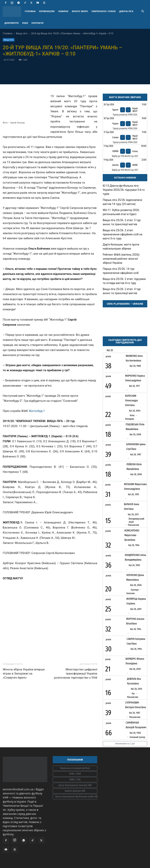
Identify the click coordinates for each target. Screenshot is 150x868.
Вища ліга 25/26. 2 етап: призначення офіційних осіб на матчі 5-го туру (123, 234)
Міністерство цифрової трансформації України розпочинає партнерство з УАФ (76, 674)
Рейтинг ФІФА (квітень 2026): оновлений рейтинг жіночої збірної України (121, 259)
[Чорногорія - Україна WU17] (125, 124)
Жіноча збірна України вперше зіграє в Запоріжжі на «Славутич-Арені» (24, 674)
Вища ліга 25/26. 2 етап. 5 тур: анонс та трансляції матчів (122, 222)
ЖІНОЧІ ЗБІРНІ (80, 11)
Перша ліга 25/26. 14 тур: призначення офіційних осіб (121, 271)
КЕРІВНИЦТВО (47, 11)
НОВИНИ (63, 11)
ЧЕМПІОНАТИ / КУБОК (104, 11)
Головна (8, 33)
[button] (143, 11)
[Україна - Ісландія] (125, 151)
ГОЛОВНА (30, 11)
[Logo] (13, 11)
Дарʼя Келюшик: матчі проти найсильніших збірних (121, 247)
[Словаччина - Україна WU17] (125, 137)
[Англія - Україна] (125, 165)
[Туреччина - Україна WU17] (125, 110)
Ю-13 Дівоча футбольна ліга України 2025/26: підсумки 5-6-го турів (124, 190)
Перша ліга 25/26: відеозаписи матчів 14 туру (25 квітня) (122, 202)
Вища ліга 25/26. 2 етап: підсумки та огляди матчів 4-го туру (124, 281)
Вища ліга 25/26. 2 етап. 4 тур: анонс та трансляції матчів (122, 291)
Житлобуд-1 (37, 411)
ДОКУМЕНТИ (12, 23)
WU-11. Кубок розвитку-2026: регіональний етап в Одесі (121, 212)
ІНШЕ (25, 23)
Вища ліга (22, 33)
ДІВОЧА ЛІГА (126, 11)
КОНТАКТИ (37, 23)
